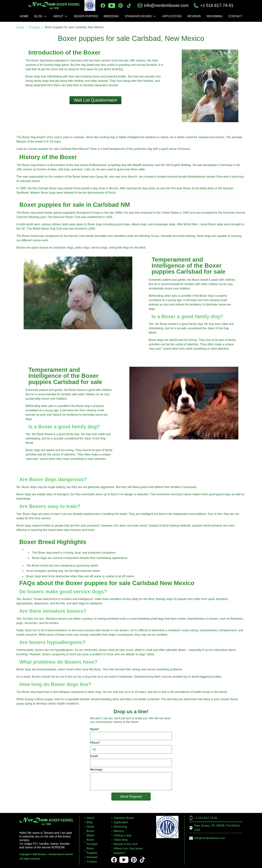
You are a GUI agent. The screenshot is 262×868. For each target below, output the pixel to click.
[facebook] (103, 6)
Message (131, 779)
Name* (131, 734)
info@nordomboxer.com (166, 5)
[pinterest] (121, 6)
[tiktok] (129, 6)
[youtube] (112, 6)
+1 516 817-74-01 (217, 5)
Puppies (35, 27)
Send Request (131, 796)
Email (131, 761)
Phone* (131, 747)
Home (20, 27)
